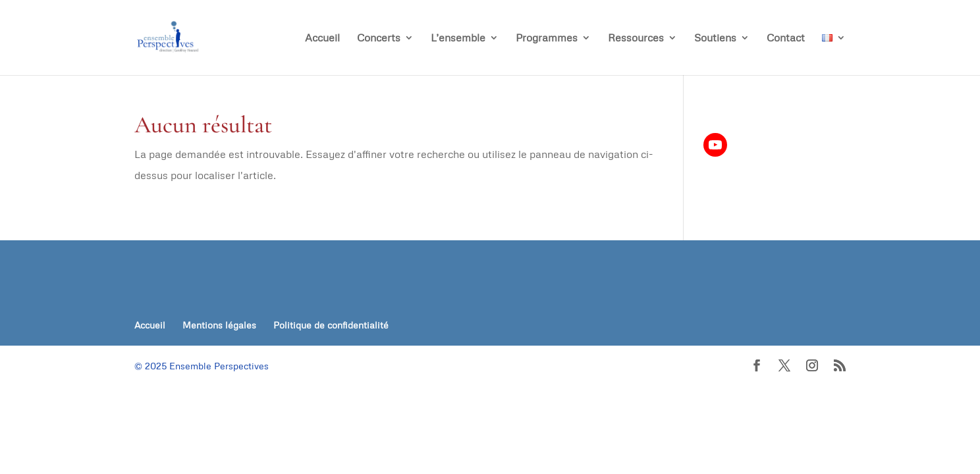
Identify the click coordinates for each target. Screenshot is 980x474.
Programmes (547, 39)
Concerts (379, 39)
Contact (786, 39)
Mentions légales (219, 325)
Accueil (322, 39)
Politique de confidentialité (331, 325)
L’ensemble (458, 39)
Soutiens (715, 39)
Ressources (636, 39)
